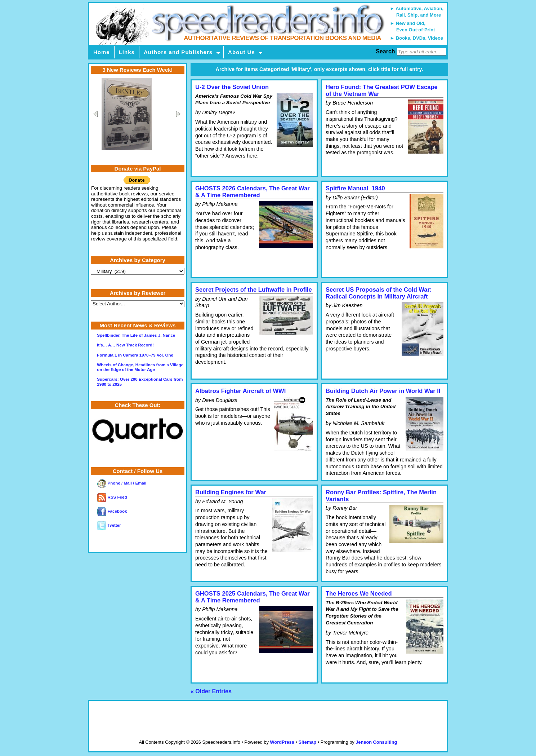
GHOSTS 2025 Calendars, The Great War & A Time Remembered (253, 597)
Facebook (112, 511)
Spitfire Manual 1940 (355, 188)
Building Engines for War (231, 492)
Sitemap (307, 742)
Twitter (109, 525)
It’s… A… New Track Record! (125, 345)
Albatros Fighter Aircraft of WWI (240, 391)
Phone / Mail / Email (122, 483)
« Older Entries (211, 691)
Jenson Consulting (376, 742)
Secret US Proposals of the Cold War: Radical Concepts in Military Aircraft (379, 293)
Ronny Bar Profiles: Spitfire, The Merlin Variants (381, 496)
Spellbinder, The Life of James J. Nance (136, 335)
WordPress (282, 742)
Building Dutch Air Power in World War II (383, 391)
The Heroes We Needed (359, 594)
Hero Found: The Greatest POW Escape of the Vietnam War (382, 90)
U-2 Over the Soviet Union (232, 87)
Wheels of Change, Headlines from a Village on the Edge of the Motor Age (140, 367)
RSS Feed (112, 497)
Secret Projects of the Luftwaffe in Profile (254, 290)
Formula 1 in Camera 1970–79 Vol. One (135, 355)
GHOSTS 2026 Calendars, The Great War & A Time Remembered (253, 192)
